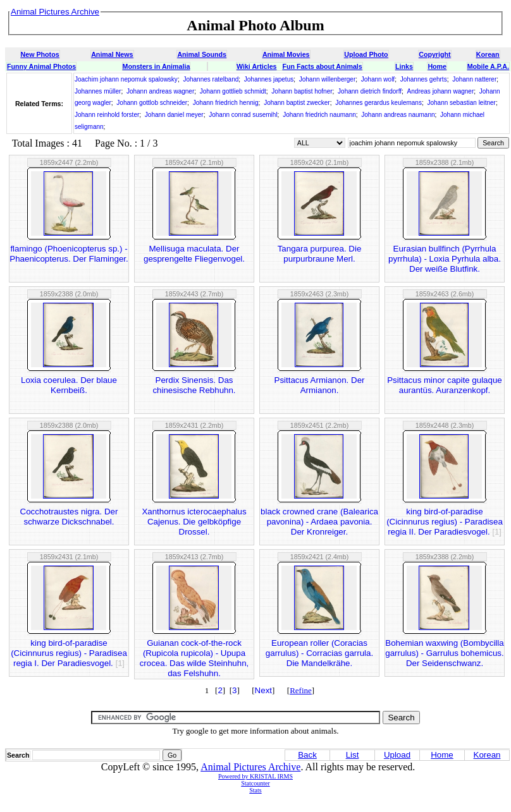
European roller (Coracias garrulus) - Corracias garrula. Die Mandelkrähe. (319, 653)
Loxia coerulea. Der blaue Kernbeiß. (69, 385)
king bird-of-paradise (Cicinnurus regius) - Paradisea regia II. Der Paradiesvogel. (445, 522)
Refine (301, 690)
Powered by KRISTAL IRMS (255, 776)
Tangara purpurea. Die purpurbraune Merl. (320, 254)
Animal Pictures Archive (250, 767)
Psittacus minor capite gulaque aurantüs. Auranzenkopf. (445, 385)
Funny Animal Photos (41, 66)
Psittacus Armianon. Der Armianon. (320, 385)
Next (263, 690)
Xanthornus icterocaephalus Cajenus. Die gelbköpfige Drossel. (194, 522)
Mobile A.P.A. (488, 66)
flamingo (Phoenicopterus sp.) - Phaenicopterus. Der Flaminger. (69, 254)
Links (404, 66)
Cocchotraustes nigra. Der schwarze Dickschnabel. (69, 517)
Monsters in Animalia (157, 66)
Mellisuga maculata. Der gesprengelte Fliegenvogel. (194, 254)
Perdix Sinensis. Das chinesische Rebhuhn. (194, 385)
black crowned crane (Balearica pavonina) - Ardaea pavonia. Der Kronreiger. (319, 522)
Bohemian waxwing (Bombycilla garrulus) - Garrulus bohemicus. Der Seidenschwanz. (444, 653)
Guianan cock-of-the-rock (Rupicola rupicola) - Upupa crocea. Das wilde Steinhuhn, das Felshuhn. (194, 658)
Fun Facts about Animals (322, 66)
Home (437, 66)
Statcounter (255, 783)
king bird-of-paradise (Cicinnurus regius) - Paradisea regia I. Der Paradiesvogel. (69, 653)
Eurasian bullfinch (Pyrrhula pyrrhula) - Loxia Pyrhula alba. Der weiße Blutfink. (445, 259)
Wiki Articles (256, 66)
